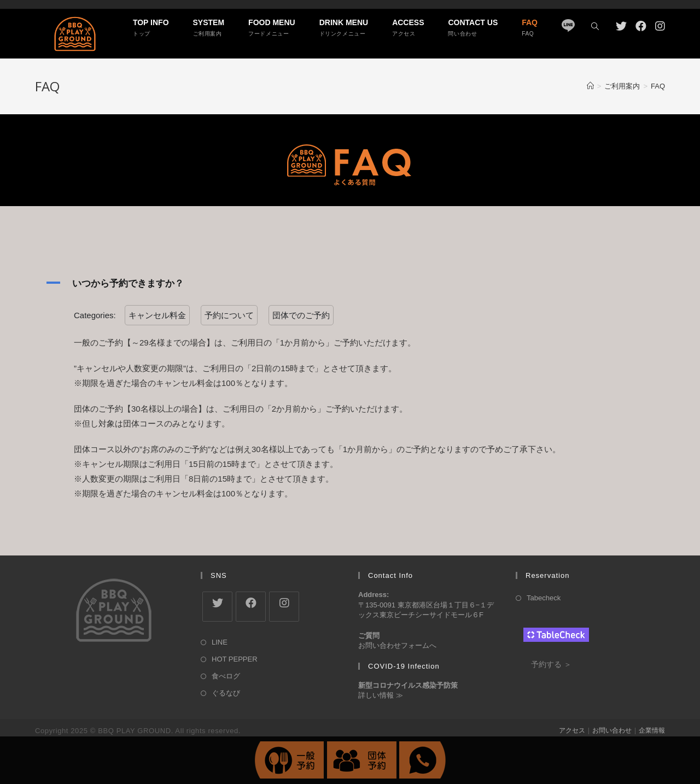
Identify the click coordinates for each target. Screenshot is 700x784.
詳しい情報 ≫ (381, 695)
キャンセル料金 (157, 315)
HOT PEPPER (235, 659)
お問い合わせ (612, 730)
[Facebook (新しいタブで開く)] (641, 26)
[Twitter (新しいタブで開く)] (621, 26)
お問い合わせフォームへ (397, 645)
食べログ (226, 676)
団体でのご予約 (301, 315)
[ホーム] (590, 86)
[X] (217, 607)
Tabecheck (544, 598)
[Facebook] (251, 607)
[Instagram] (284, 607)
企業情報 (652, 730)
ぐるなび (226, 693)
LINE (220, 642)
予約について (229, 315)
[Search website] (595, 27)
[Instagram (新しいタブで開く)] (660, 26)
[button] (350, 283)
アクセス (572, 730)
